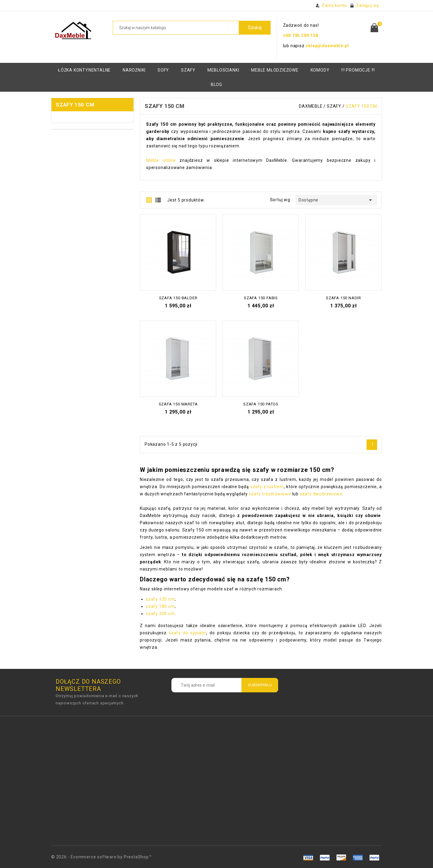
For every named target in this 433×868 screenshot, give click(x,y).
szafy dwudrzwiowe (321, 494)
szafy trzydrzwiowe (270, 494)
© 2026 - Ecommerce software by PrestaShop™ (101, 857)
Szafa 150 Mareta (178, 404)
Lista (158, 200)
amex (308, 857)
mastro (374, 857)
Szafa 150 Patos (261, 404)
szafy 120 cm (160, 599)
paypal (358, 857)
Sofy (163, 70)
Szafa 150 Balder (178, 298)
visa (325, 857)
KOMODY (320, 70)
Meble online (161, 160)
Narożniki (134, 70)
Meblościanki (223, 70)
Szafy (188, 70)
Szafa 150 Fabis (261, 298)
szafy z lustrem (267, 487)
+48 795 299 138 (301, 35)
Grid (149, 200)
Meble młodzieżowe (275, 70)
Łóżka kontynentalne (84, 70)
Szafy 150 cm (75, 105)
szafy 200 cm (160, 614)
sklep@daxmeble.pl (327, 46)
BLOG (216, 85)
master (341, 857)
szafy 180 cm (160, 606)
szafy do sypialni (187, 633)
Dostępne (336, 200)
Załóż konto (334, 5)
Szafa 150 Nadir (344, 298)
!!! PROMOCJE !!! (358, 70)
